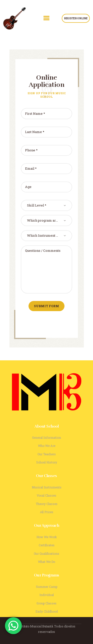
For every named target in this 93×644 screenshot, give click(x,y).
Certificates (47, 545)
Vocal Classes (46, 495)
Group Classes (46, 603)
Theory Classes (47, 504)
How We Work (47, 537)
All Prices (47, 512)
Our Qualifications (46, 553)
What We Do (46, 562)
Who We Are (47, 446)
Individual (47, 595)
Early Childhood (47, 611)
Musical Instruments (47, 487)
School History (47, 462)
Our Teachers (47, 454)
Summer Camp (47, 587)
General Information (46, 437)
